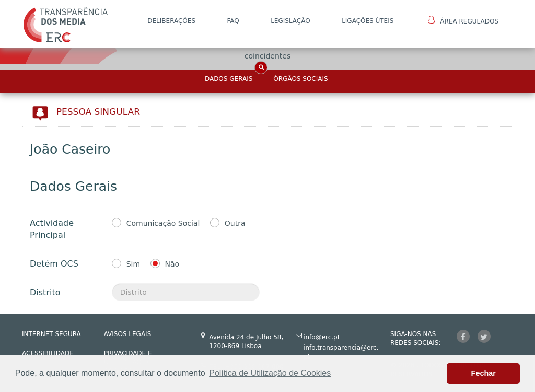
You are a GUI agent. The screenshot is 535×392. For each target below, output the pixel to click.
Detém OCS (54, 264)
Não (172, 264)
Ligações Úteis (368, 21)
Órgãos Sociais (300, 79)
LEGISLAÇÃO (290, 21)
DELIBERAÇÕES (171, 21)
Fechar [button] (484, 373)
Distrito (45, 292)
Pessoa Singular (98, 112)
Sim (133, 264)
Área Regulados (463, 20)
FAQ (233, 21)
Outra (235, 223)
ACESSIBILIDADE (48, 353)
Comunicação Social (163, 223)
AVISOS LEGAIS (128, 334)
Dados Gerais (229, 79)
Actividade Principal (52, 229)
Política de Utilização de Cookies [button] (270, 373)
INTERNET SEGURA (51, 334)
